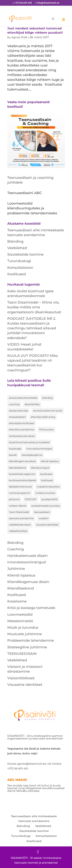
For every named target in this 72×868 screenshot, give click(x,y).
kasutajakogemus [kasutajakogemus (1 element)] (32, 455)
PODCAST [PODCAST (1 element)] (31, 499)
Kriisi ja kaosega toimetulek (31, 608)
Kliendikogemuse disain (28, 582)
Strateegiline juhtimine (27, 647)
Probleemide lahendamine (31, 640)
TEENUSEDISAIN (22, 654)
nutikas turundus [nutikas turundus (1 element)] (45, 493)
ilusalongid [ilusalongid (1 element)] (15, 449)
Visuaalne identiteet (25, 685)
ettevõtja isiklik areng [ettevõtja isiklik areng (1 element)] (43, 417)
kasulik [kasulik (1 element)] (13, 455)
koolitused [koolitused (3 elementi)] (46, 474)
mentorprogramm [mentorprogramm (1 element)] (20, 493)
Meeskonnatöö (20, 621)
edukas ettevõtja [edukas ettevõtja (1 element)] (18, 411)
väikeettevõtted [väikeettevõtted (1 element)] (18, 531)
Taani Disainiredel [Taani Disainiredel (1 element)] (19, 512)
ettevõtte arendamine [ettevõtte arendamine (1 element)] (22, 430)
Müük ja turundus (23, 628)
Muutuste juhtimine (25, 634)
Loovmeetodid (20, 615)
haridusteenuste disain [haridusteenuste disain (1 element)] (22, 436)
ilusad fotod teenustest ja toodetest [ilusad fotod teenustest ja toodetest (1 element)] (29, 442)
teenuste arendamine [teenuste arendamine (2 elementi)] (21, 518)
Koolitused (17, 274)
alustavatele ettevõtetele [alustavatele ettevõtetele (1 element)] (23, 398)
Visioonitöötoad (21, 678)
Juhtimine (16, 569)
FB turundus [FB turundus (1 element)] (46, 430)
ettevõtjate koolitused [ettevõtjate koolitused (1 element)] (22, 423)
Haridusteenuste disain (27, 556)
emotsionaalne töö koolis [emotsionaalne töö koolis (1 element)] (48, 411)
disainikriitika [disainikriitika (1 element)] (32, 404)
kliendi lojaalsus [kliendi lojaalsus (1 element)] (50, 461)
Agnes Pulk (19, 37)
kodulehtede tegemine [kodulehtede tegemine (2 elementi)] (22, 474)
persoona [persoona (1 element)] (14, 499)
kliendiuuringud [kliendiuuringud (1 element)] (40, 468)
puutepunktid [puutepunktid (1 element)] (49, 499)
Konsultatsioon (20, 268)
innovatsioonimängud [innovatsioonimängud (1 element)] (39, 449)
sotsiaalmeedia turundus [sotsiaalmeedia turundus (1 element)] (46, 506)
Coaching (16, 549)
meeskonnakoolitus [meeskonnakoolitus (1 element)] (48, 487)
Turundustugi (19, 261)
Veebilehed (17, 248)
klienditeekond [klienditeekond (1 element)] (17, 468)
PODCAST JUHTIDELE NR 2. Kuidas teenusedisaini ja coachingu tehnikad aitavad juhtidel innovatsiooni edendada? (32, 328)
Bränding (15, 241)
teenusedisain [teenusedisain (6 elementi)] (42, 512)
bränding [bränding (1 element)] (47, 398)
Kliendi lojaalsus (21, 575)
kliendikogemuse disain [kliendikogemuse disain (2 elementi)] (22, 461)
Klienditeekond (21, 588)
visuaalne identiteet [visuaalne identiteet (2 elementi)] (47, 525)
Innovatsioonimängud (26, 562)
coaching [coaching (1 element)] (14, 404)
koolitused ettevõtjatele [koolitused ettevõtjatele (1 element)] (22, 480)
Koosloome (17, 601)
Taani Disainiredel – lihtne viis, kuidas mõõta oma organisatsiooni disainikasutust (34, 307)
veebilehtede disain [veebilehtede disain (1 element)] (20, 525)
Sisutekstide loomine (25, 254)
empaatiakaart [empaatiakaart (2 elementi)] (17, 417)
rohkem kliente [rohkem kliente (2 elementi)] (18, 506)
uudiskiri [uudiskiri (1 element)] (43, 518)
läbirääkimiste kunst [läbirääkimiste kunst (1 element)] (20, 487)
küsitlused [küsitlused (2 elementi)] (47, 480)
